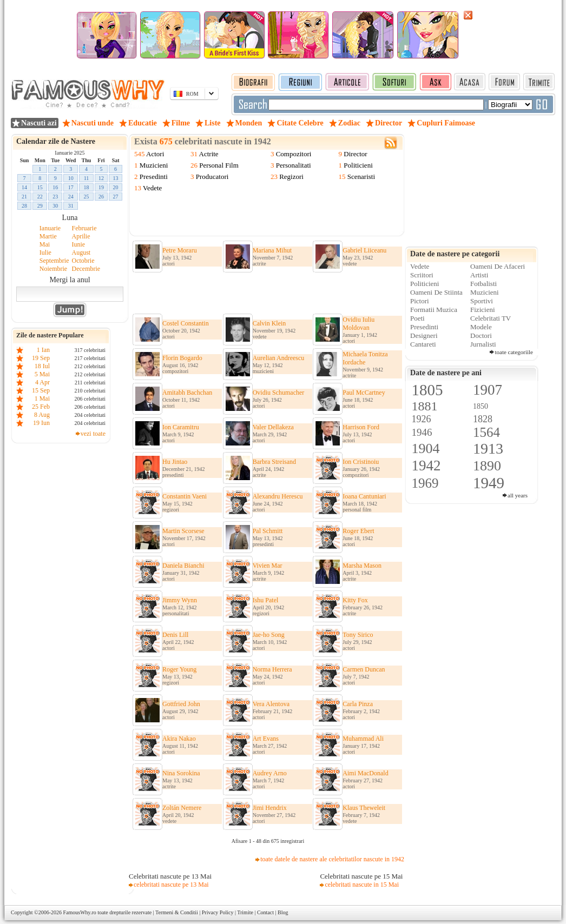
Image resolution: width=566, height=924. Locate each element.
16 (55, 187)
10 (71, 178)
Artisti (479, 275)
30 (55, 206)
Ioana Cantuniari (364, 496)
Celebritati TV (491, 318)
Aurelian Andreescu (279, 358)
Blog (283, 912)
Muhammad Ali (363, 739)
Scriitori (422, 275)
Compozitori (294, 154)
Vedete (152, 188)
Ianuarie (50, 228)
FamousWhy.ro (79, 912)
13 (116, 178)
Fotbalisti (483, 284)
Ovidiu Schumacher (279, 393)
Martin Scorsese (183, 531)
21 (24, 197)
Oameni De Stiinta (436, 292)
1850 (481, 406)
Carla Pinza (358, 704)
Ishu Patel (266, 600)
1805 (427, 390)
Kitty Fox (355, 600)
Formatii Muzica (434, 310)
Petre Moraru (180, 250)
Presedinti (154, 177)
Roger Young (179, 669)
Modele (481, 327)
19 (101, 187)
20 (116, 187)
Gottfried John (181, 704)
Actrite (209, 154)
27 (116, 197)
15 (40, 187)
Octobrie (83, 261)
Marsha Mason (362, 566)
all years (518, 495)
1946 (422, 432)
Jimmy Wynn (180, 600)
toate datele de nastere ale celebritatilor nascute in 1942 (332, 859)
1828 (483, 419)
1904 (426, 448)
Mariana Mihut (272, 250)
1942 (426, 466)
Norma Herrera (272, 669)
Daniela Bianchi (183, 566)
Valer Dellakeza (273, 427)
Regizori (291, 177)
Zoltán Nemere (182, 808)
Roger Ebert (358, 531)
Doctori (481, 335)
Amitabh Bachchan (187, 393)
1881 (425, 406)
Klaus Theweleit (364, 808)
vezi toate (93, 434)
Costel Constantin (186, 323)
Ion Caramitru (181, 427)
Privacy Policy (218, 912)
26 (101, 197)
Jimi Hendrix (270, 808)
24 (71, 197)
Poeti (417, 318)
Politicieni (358, 165)
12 (101, 178)
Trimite (245, 912)
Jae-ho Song (269, 635)
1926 (422, 419)
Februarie (84, 228)
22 (40, 197)
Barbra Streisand (274, 462)
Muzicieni (154, 165)
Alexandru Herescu (278, 496)
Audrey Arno (270, 773)
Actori (155, 154)
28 (24, 206)
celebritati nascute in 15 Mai (362, 885)
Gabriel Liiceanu (364, 250)
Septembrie (54, 261)
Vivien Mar (268, 566)
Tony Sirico (358, 635)
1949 (489, 483)
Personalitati (294, 165)
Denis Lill (175, 635)
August (81, 252)
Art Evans (266, 739)
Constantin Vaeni (185, 496)
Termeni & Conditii (177, 912)
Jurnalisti (483, 344)
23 (55, 197)
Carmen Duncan (364, 669)
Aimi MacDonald (365, 773)
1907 (488, 390)
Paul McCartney (364, 393)
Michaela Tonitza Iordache (365, 358)
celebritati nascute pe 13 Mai (171, 885)
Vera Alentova (271, 704)
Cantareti (423, 344)
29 (40, 206)
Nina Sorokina (181, 773)
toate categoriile (514, 352)
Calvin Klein (269, 323)
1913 (488, 448)
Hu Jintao (175, 462)
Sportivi (482, 301)
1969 (425, 483)
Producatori (212, 177)
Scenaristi (361, 177)
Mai (45, 244)
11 (87, 178)
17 (71, 187)
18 (87, 187)
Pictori (420, 301)
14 (24, 187)
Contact (265, 912)
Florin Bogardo (182, 358)
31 (71, 206)
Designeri (424, 335)
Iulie (45, 252)
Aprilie (81, 236)
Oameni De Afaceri (498, 266)
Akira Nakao (179, 739)
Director (355, 154)
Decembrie (86, 269)
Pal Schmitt (268, 531)
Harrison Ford (361, 427)
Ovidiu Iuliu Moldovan (358, 324)
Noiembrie (53, 269)
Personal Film (219, 165)
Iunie (79, 244)
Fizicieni (483, 310)
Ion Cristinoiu (361, 462)
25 (87, 197)
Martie (48, 236)
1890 (487, 466)
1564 (486, 432)
